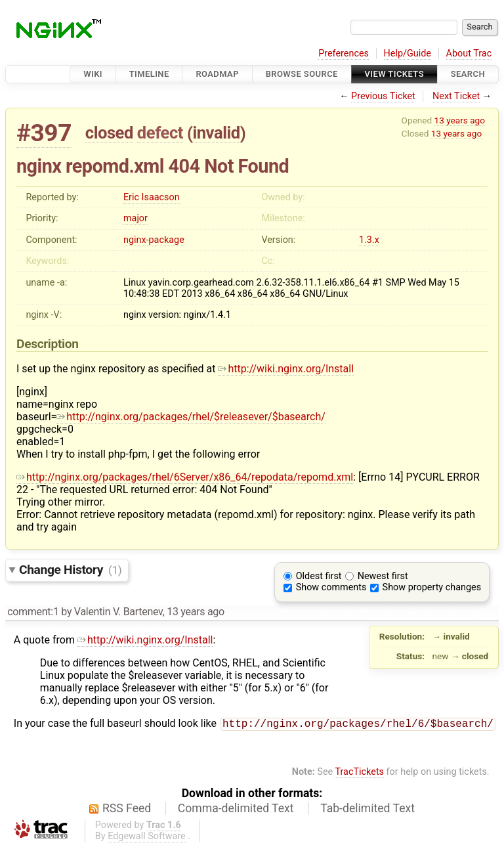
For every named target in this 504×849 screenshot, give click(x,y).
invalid (216, 133)
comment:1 (33, 612)
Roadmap (217, 74)
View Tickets (394, 74)
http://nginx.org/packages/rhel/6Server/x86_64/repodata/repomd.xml (185, 477)
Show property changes (432, 587)
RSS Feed (127, 810)
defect (160, 133)
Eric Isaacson (152, 197)
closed (109, 133)
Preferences (344, 54)
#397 (44, 133)
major (136, 218)
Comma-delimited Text (236, 810)
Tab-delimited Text (367, 810)
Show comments (331, 587)
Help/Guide (408, 54)
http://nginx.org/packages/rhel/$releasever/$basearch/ (191, 417)
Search (468, 74)
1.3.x (369, 240)
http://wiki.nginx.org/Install (286, 369)
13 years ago (460, 120)
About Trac (469, 54)
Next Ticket (456, 96)
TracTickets (359, 773)
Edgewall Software (147, 838)
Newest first (383, 576)
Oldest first (319, 576)
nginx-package (154, 240)
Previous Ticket (383, 96)
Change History (70, 570)
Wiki (93, 74)
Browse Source (302, 74)
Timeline (149, 74)
